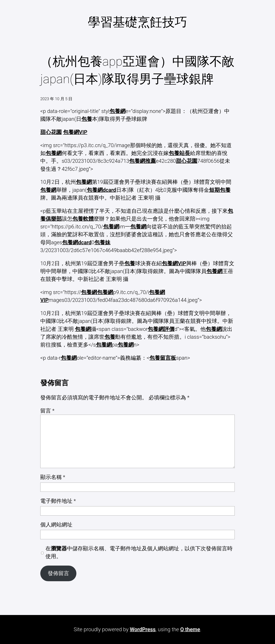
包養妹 (102, 242)
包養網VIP (75, 132)
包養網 (117, 111)
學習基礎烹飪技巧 (137, 22)
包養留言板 (163, 358)
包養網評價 (161, 329)
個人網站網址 (56, 525)
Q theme (190, 629)
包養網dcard (101, 190)
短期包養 (220, 190)
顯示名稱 (53, 477)
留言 (47, 411)
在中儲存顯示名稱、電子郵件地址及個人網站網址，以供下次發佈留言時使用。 (139, 552)
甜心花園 (51, 132)
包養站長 (179, 153)
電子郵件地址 (58, 501)
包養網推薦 (142, 161)
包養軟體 (83, 219)
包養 (87, 119)
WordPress (143, 629)
